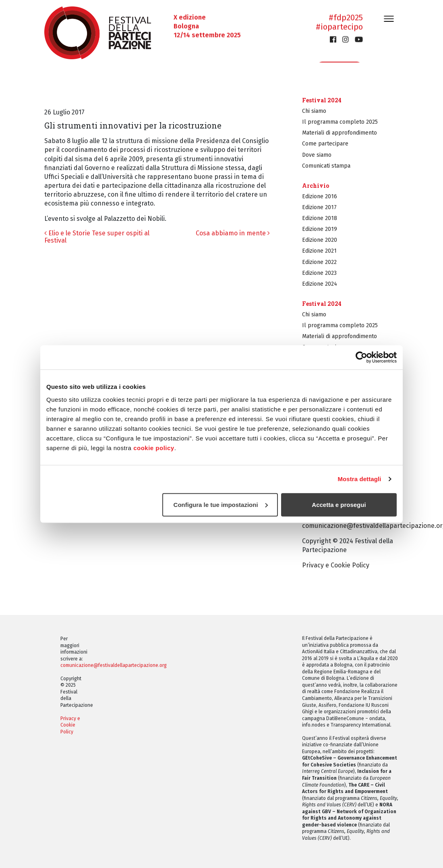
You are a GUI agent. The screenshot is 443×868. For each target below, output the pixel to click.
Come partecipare (325, 144)
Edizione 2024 (320, 284)
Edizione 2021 (319, 251)
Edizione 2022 (319, 262)
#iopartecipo (339, 27)
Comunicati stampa (326, 166)
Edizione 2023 (319, 273)
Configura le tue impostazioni (221, 504)
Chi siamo (314, 111)
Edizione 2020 (320, 240)
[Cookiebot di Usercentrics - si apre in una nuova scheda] (361, 357)
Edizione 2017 (319, 207)
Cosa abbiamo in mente (233, 233)
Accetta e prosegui (339, 504)
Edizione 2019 (320, 229)
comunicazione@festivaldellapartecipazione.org (114, 665)
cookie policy (154, 447)
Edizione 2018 (320, 218)
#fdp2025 (346, 18)
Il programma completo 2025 (340, 122)
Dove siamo (317, 155)
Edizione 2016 (320, 196)
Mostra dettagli (359, 479)
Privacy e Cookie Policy (336, 565)
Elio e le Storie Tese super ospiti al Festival (97, 237)
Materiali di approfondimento (339, 133)
